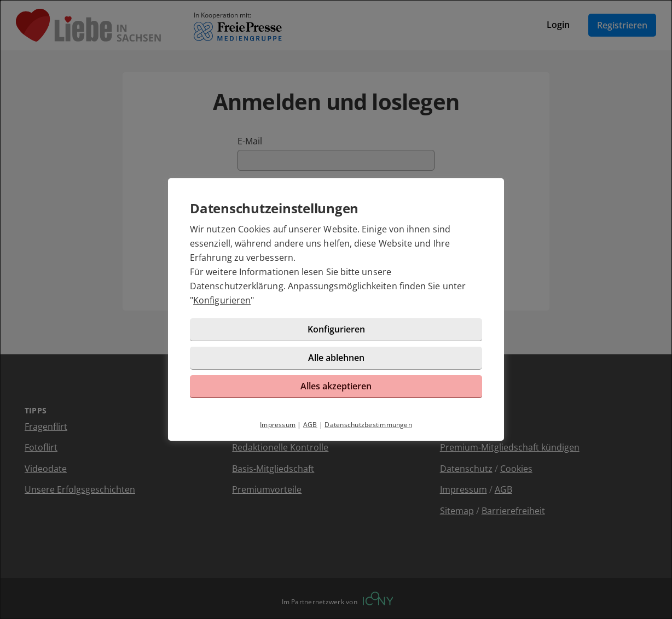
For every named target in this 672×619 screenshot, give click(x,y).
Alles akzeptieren (336, 386)
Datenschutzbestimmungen (368, 425)
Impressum (278, 425)
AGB (310, 425)
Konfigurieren (222, 300)
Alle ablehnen (336, 358)
